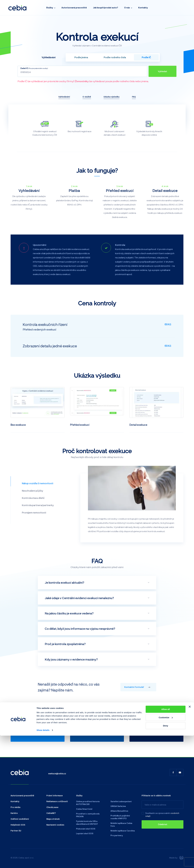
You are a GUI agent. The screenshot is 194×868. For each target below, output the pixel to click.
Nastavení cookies (55, 825)
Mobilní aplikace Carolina (123, 831)
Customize (166, 850)
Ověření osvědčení (20, 819)
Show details (43, 862)
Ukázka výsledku (111, 97)
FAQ (134, 97)
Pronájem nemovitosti (34, 513)
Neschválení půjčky (32, 491)
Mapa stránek (53, 819)
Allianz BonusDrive (119, 811)
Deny (166, 858)
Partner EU (16, 831)
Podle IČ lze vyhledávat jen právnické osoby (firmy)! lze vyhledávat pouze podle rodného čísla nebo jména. (83, 81)
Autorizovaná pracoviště (74, 8)
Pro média (15, 807)
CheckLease (52, 807)
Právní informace (55, 795)
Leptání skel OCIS (85, 833)
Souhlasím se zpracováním (158, 813)
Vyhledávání (64, 97)
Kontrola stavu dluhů (33, 498)
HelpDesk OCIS (18, 825)
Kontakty (143, 8)
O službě (87, 97)
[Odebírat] (163, 824)
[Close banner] (190, 839)
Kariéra (14, 813)
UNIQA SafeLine (118, 806)
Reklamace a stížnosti (57, 801)
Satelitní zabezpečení (121, 801)
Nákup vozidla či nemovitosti (38, 483)
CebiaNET (51, 813)
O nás (127, 8)
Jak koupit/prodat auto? (106, 8)
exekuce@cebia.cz (57, 773)
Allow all (165, 842)
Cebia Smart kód (84, 809)
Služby (50, 8)
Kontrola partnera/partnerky (38, 505)
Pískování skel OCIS (86, 829)
